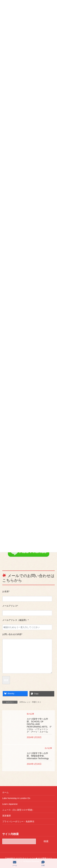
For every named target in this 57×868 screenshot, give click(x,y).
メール (15, 863)
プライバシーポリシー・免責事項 (18, 821)
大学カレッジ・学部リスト (30, 702)
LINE (43, 863)
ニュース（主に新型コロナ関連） (18, 810)
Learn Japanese (10, 804)
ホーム (5, 792)
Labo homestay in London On (16, 798)
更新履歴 (7, 816)
